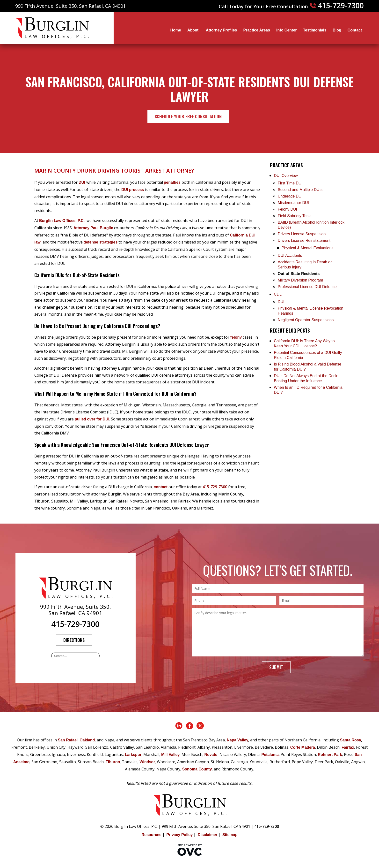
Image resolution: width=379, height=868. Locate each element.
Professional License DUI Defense (307, 287)
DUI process (133, 190)
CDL (278, 294)
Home (175, 30)
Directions (74, 640)
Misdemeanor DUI (293, 203)
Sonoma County (197, 769)
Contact (355, 30)
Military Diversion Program (300, 280)
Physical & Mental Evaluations (307, 248)
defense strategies (101, 242)
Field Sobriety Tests (295, 216)
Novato (211, 755)
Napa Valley (237, 740)
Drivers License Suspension (302, 234)
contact (161, 487)
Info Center (286, 30)
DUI (82, 182)
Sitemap (230, 835)
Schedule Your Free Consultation (188, 116)
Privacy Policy (180, 835)
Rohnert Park (330, 755)
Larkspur (133, 755)
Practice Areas (257, 30)
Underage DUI (290, 196)
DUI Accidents (290, 255)
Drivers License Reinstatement (304, 240)
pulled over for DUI (92, 419)
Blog (337, 30)
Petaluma (270, 755)
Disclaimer (208, 835)
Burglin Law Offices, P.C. (62, 221)
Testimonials (315, 30)
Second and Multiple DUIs (300, 190)
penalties (172, 182)
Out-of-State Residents (299, 274)
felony (236, 337)
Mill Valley (170, 755)
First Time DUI (290, 183)
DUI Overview (286, 176)
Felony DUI (287, 209)
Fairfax (348, 747)
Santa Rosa (350, 740)
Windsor (147, 762)
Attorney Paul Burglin (93, 228)
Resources (152, 835)
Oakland (87, 740)
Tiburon (113, 762)
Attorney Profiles (222, 30)
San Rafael (68, 740)
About (193, 30)
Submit (276, 667)
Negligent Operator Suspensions (306, 320)
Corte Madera (303, 747)
